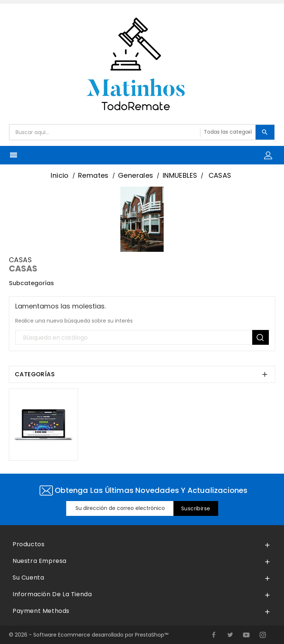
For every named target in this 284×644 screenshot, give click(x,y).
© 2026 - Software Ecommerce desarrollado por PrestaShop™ (89, 635)
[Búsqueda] (142, 338)
